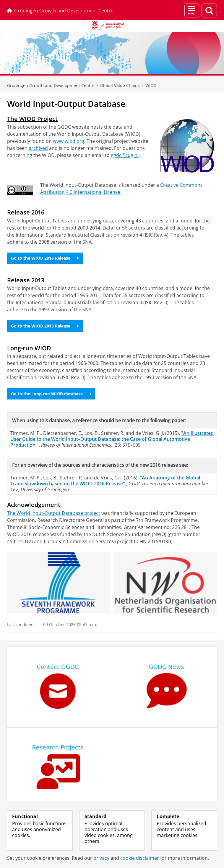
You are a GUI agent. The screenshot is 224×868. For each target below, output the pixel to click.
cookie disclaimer (140, 858)
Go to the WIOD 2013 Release (45, 326)
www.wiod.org (69, 141)
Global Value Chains (120, 85)
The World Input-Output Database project (54, 513)
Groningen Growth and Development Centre (60, 11)
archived (38, 148)
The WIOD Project (32, 119)
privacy (101, 858)
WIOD (151, 85)
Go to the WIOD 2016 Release (45, 258)
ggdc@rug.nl (125, 155)
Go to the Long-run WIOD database (51, 394)
